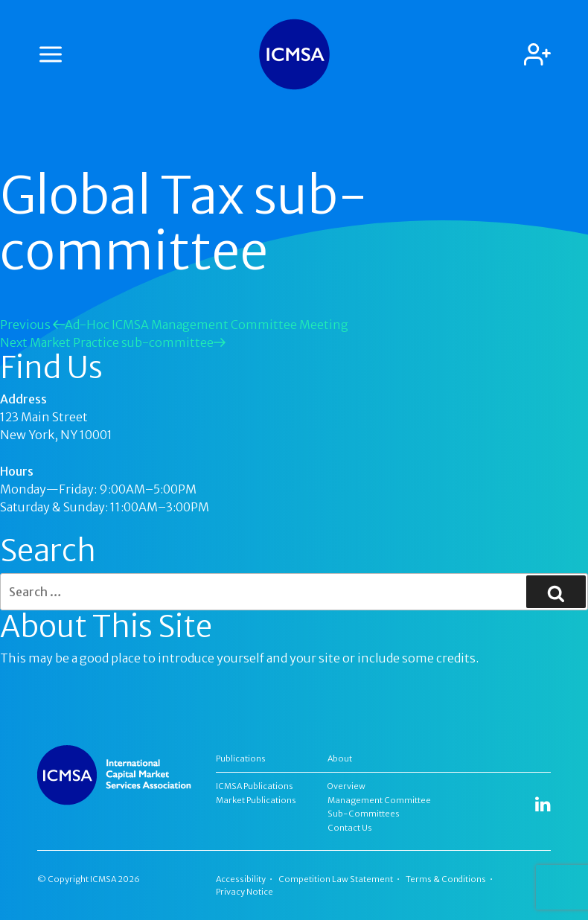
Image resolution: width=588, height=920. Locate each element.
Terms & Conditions (446, 879)
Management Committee (379, 800)
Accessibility (241, 879)
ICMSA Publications (255, 786)
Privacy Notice (245, 892)
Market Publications (256, 800)
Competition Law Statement (336, 879)
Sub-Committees (364, 814)
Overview (346, 786)
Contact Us (350, 828)
